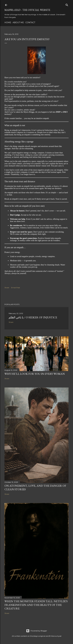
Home (8, 22)
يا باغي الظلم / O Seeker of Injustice (33, 317)
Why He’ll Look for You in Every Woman (35, 374)
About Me (18, 22)
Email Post (16, 288)
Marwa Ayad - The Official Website (27, 10)
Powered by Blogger (37, 631)
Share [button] (7, 288)
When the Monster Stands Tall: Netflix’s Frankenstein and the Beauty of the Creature (36, 605)
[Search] (67, 4)
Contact (30, 22)
